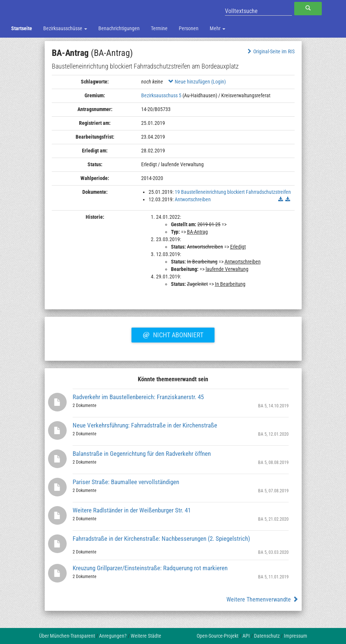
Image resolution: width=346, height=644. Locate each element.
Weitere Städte (146, 636)
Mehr (218, 28)
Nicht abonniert (173, 334)
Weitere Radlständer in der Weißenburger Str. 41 (132, 510)
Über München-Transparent (67, 636)
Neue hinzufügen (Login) (197, 82)
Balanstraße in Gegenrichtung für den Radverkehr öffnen (142, 454)
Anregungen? (113, 636)
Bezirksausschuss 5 (161, 95)
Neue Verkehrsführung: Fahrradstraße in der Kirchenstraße (145, 425)
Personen (189, 28)
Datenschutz (267, 636)
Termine (159, 28)
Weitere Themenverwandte (262, 599)
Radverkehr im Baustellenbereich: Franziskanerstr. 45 (138, 397)
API (246, 636)
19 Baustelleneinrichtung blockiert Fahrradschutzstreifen (233, 192)
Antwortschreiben (193, 199)
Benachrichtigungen (119, 28)
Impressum (296, 636)
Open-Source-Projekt (218, 636)
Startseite (22, 28)
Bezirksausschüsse (65, 28)
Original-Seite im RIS (270, 51)
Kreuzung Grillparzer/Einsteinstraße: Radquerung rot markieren (150, 568)
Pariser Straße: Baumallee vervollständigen (126, 482)
